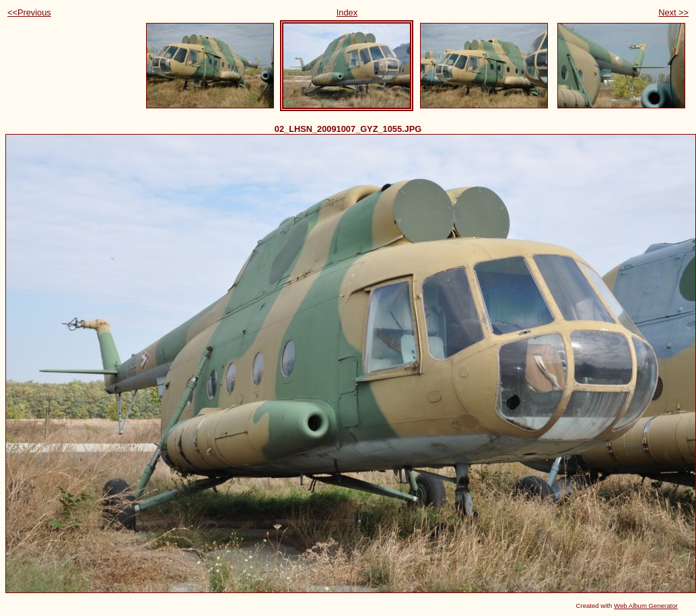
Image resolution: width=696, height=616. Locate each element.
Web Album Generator (646, 606)
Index (347, 12)
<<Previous (29, 12)
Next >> (673, 12)
